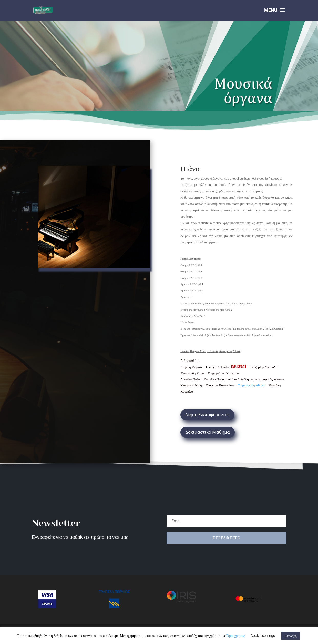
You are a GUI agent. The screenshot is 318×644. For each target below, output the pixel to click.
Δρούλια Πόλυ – (192, 379)
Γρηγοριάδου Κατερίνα (223, 373)
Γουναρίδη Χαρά (193, 373)
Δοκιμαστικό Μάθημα (208, 432)
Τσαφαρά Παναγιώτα (220, 385)
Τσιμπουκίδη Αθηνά (251, 385)
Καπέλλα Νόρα (214, 379)
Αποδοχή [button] (291, 636)
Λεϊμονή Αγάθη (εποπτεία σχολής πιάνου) (256, 379)
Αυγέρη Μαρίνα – (193, 367)
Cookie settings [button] (263, 636)
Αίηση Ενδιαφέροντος (207, 414)
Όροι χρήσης (236, 636)
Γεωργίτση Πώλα (218, 367)
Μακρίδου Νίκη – (193, 385)
